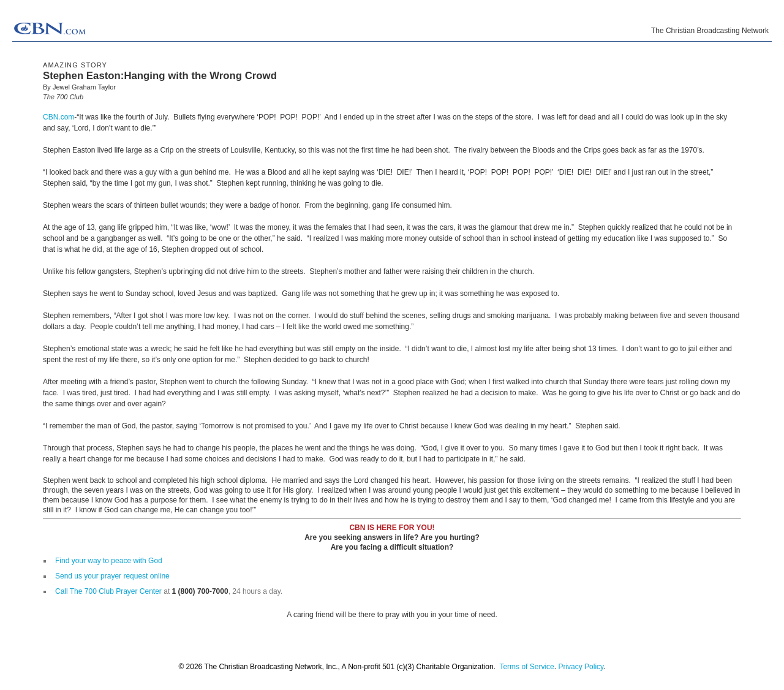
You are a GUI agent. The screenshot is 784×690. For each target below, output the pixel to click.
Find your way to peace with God (109, 561)
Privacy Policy (581, 667)
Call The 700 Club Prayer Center (108, 591)
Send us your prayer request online (112, 576)
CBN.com (58, 117)
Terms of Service (526, 667)
